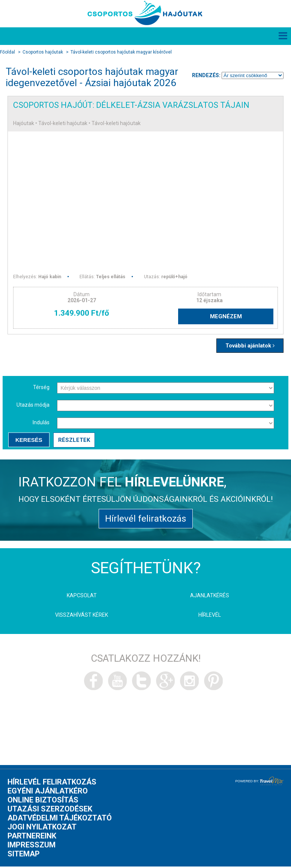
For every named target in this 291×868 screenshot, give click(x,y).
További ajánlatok (248, 347)
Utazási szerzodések (50, 812)
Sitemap (24, 857)
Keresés (28, 441)
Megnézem (234, 317)
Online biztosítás (43, 803)
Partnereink (32, 839)
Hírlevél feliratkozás (146, 521)
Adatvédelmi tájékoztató (60, 821)
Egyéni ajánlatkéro (48, 794)
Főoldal (7, 52)
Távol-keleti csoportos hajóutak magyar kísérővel (121, 52)
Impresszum (31, 848)
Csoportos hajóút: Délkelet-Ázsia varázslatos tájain (136, 105)
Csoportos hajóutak (43, 52)
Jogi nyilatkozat (42, 830)
